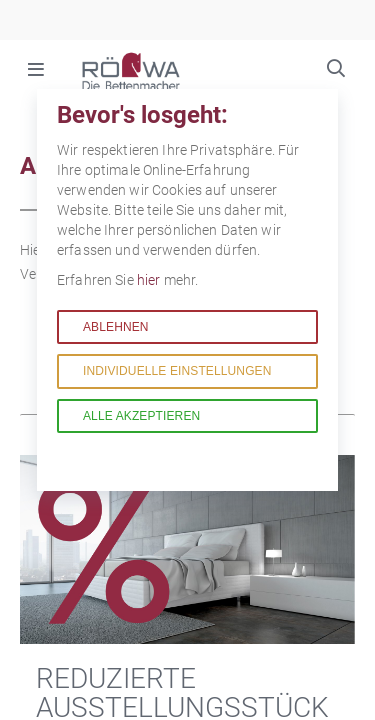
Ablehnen (116, 327)
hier (150, 280)
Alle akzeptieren (141, 416)
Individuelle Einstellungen (177, 371)
